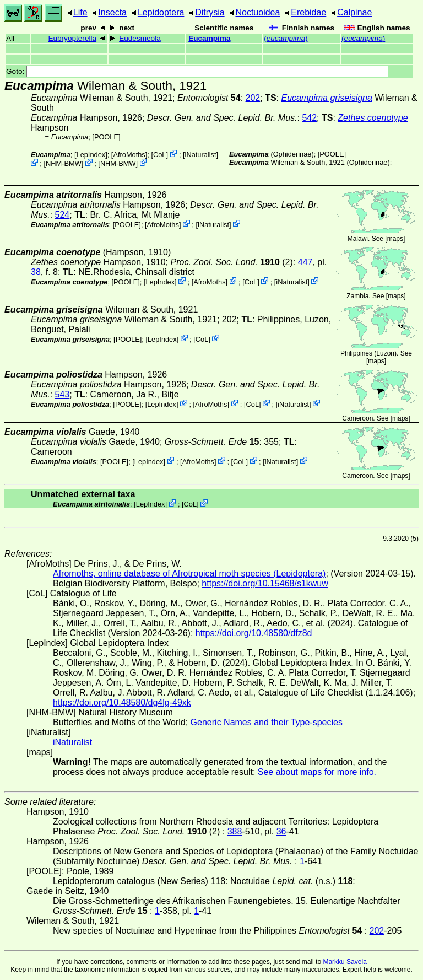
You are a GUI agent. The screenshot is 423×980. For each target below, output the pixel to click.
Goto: (197, 71)
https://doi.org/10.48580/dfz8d (254, 633)
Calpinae (354, 12)
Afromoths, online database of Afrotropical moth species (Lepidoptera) (189, 574)
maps (395, 239)
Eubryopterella (72, 38)
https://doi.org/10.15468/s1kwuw (265, 583)
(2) (232, 262)
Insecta (112, 12)
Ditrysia (210, 12)
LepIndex (91, 155)
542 (309, 118)
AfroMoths (129, 155)
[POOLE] (106, 137)
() (286, 38)
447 (305, 262)
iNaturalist (201, 155)
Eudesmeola (140, 38)
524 (63, 215)
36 (281, 831)
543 (63, 394)
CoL (159, 155)
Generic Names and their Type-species (267, 722)
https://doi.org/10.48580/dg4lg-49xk (122, 702)
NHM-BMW (64, 163)
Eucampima (209, 38)
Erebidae (308, 12)
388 (235, 831)
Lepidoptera (161, 12)
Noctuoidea (257, 12)
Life (80, 12)
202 (253, 98)
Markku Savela (345, 962)
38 (36, 272)
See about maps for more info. (317, 772)
